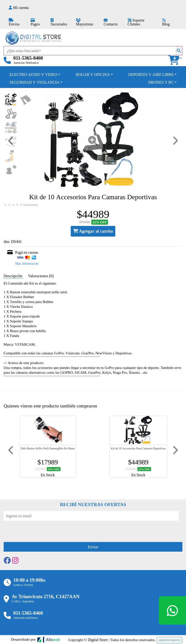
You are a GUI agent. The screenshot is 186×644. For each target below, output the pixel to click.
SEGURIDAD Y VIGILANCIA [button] (34, 82)
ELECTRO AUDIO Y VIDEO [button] (33, 74)
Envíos (14, 22)
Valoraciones (31, 205)
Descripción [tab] (13, 276)
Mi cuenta (19, 8)
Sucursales (59, 22)
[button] (175, 60)
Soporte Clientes (136, 22)
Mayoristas (84, 22)
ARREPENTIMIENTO (170, 640)
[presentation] (40, 530)
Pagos (35, 22)
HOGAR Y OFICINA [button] (93, 74)
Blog (166, 22)
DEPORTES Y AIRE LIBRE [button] (151, 74)
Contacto (111, 22)
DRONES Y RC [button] (161, 82)
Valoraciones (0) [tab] (41, 276)
